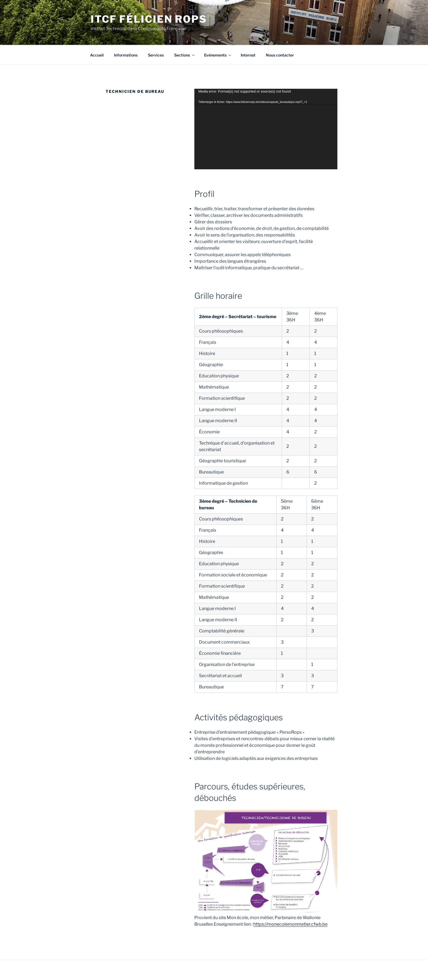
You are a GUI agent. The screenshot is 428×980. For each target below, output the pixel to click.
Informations (126, 55)
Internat (248, 55)
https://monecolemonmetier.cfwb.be (290, 924)
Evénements (218, 55)
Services (156, 55)
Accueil (97, 55)
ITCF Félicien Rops (149, 19)
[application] (266, 129)
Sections (185, 55)
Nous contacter (280, 55)
